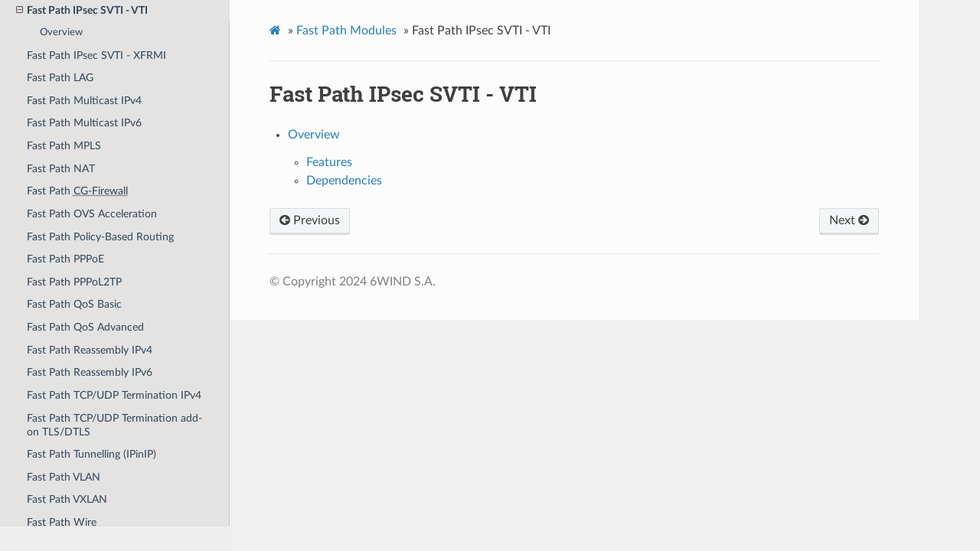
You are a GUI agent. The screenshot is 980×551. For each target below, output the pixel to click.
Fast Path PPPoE (65, 259)
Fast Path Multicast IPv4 (84, 101)
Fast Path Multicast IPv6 (84, 123)
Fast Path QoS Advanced (85, 327)
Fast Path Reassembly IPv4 (90, 350)
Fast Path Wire (62, 522)
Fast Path (77, 191)
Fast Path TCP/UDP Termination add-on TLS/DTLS (114, 425)
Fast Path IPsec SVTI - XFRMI (96, 55)
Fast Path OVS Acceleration (92, 214)
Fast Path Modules (346, 31)
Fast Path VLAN (64, 477)
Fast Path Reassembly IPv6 (90, 372)
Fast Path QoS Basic (74, 304)
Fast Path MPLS (64, 146)
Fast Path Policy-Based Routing (100, 237)
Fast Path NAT (61, 169)
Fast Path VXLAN (67, 499)
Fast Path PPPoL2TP (74, 282)
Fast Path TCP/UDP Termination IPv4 (114, 395)
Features (329, 162)
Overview (61, 33)
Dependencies (344, 181)
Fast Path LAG (60, 78)
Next (849, 220)
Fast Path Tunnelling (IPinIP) (91, 454)
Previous (310, 220)
